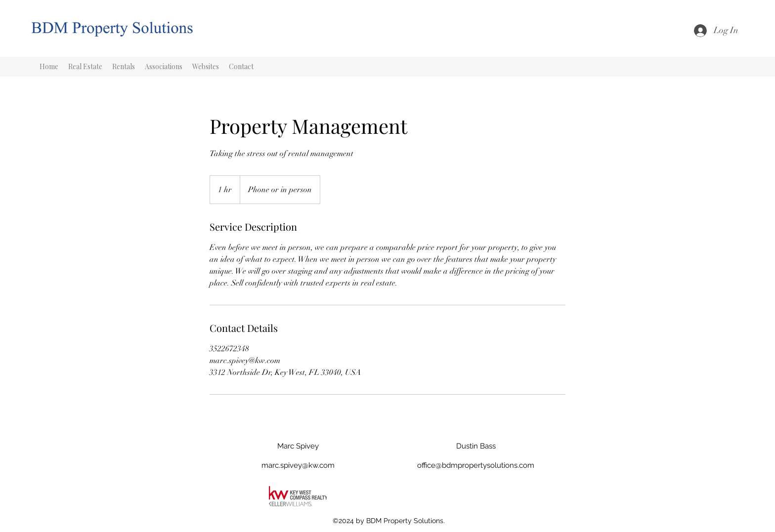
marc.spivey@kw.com (298, 465)
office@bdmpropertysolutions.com (476, 465)
